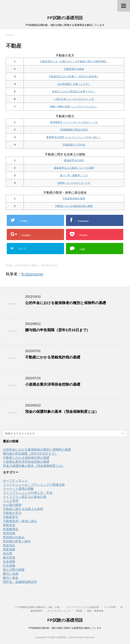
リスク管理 (11, 501)
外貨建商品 (11, 529)
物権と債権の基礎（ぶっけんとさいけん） (74, 107)
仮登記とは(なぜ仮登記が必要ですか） (74, 91)
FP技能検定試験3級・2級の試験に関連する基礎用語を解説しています (65, 628)
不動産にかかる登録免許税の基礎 (74, 206)
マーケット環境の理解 (18, 489)
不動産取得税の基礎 (74, 199)
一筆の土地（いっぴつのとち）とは (74, 99)
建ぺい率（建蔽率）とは (74, 175)
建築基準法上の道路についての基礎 (74, 168)
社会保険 (9, 566)
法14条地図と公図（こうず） (74, 84)
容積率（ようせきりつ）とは (74, 183)
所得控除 (9, 533)
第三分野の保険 (14, 570)
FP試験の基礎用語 (65, 18)
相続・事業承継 (95, 611)
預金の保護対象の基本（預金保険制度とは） (62, 412)
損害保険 (9, 549)
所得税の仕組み (14, 537)
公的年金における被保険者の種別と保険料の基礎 (66, 303)
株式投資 (9, 558)
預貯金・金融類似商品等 (20, 582)
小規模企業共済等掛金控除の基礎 (53, 384)
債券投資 (9, 525)
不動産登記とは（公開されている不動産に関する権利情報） (74, 61)
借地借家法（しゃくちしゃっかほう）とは (74, 122)
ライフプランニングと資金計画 (83, 607)
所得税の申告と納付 (17, 541)
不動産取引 (11, 517)
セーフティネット (15, 481)
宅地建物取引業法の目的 (74, 130)
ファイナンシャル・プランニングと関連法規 (34, 485)
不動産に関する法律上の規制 (23, 509)
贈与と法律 (11, 574)
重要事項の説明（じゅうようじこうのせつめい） (74, 137)
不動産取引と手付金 (74, 145)
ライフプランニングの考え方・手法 (28, 493)
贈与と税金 (11, 578)
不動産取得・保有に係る (20, 521)
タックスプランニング (59, 611)
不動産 (79, 611)
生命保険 (9, 562)
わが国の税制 (12, 505)
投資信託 (9, 545)
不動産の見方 (12, 513)
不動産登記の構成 (74, 69)
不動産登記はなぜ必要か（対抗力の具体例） (74, 76)
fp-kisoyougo (32, 274)
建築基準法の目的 (74, 160)
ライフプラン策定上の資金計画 (25, 497)
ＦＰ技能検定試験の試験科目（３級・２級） (38, 607)
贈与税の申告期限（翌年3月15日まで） (58, 330)
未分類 (8, 553)
